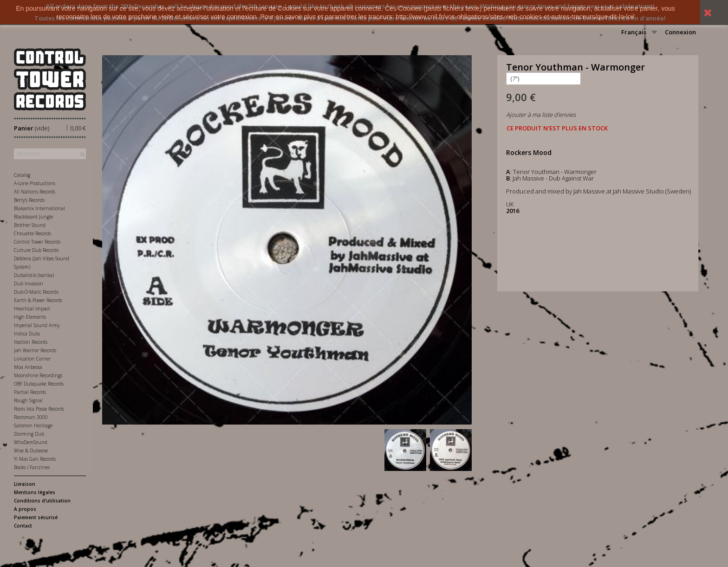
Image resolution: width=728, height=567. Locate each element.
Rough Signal (28, 400)
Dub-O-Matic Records (36, 292)
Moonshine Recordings (38, 375)
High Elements (30, 317)
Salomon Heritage (33, 425)
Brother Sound (30, 225)
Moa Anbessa (28, 367)
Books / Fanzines (32, 467)
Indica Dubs (27, 334)
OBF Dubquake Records (39, 384)
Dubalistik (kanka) (34, 275)
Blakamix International (39, 208)
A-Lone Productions (35, 183)
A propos (25, 509)
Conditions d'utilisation (42, 501)
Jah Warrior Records (35, 350)
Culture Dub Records (36, 250)
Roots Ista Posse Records (39, 409)
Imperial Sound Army (37, 325)
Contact (23, 526)
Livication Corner (32, 359)
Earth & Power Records (38, 300)
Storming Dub (29, 434)
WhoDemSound (31, 442)
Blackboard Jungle (33, 217)
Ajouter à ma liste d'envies (541, 115)
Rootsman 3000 (31, 417)
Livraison (25, 484)
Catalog (22, 175)
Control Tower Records (37, 242)
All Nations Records (35, 192)
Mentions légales (35, 492)
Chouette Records (32, 233)
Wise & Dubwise (31, 451)
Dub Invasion (29, 283)
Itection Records (31, 342)
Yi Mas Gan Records (35, 459)
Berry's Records (29, 200)
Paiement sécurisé (36, 517)
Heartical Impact (32, 309)
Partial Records (30, 392)
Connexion (680, 32)
